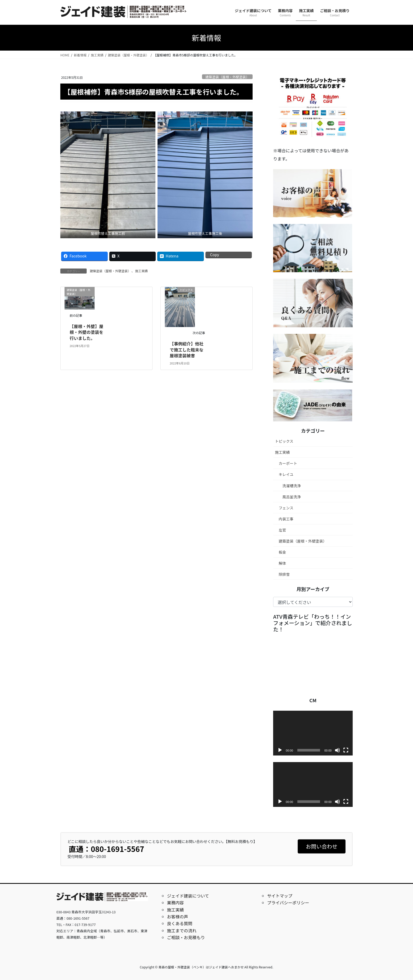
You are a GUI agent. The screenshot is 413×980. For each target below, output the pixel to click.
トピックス (284, 441)
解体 (282, 563)
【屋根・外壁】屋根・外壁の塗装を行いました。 (86, 332)
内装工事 (286, 519)
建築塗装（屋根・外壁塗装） (227, 77)
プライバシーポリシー (288, 903)
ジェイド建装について (188, 896)
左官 (282, 530)
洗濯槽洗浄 (292, 486)
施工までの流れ (182, 930)
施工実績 (141, 271)
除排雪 (284, 574)
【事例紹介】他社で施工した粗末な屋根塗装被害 (186, 350)
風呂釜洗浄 (292, 497)
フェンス (286, 508)
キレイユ (286, 474)
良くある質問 (180, 923)
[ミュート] (337, 750)
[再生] (280, 750)
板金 (282, 552)
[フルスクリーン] (346, 750)
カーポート (288, 463)
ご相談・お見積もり (186, 937)
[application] (313, 733)
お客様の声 (178, 916)
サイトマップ (280, 896)
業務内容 (175, 903)
